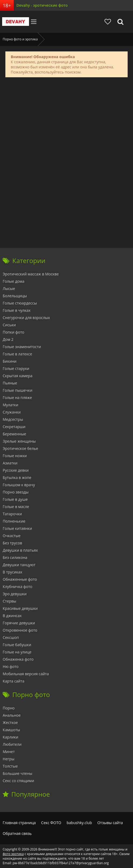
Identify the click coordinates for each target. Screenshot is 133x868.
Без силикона (15, 557)
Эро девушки (15, 594)
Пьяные (10, 383)
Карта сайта (14, 681)
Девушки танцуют (19, 565)
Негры (9, 759)
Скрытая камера (18, 376)
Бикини (10, 361)
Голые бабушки (17, 645)
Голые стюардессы (20, 303)
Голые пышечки (17, 390)
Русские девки (16, 470)
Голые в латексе (17, 354)
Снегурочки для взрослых (26, 318)
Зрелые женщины (19, 441)
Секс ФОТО (51, 823)
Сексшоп (11, 637)
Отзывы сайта (110, 823)
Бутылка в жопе (17, 477)
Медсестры (13, 419)
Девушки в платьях (20, 550)
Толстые (10, 766)
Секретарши (14, 427)
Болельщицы (15, 296)
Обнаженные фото (20, 579)
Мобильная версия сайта (26, 674)
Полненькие (14, 521)
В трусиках (12, 572)
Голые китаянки (17, 528)
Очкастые (12, 536)
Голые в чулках (17, 310)
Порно (9, 708)
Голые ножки (15, 456)
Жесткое (10, 722)
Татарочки (12, 514)
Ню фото (11, 666)
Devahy (16, 22)
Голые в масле (16, 507)
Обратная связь (17, 833)
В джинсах (12, 616)
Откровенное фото (20, 630)
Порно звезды (16, 492)
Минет (9, 752)
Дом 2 (8, 339)
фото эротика (13, 854)
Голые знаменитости (22, 347)
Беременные (14, 434)
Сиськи (9, 325)
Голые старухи (16, 368)
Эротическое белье (20, 448)
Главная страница (19, 823)
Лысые (9, 288)
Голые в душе (15, 499)
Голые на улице (17, 652)
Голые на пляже (17, 398)
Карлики (10, 737)
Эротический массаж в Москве (31, 274)
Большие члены (17, 773)
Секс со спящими (18, 781)
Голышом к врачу (19, 485)
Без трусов (12, 543)
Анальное (12, 715)
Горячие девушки (19, 623)
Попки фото (14, 332)
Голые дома (13, 281)
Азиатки (10, 463)
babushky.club (79, 823)
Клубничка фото (17, 587)
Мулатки (10, 405)
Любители (12, 744)
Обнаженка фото (18, 659)
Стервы (10, 601)
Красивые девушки (20, 608)
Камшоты (11, 730)
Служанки (12, 412)
